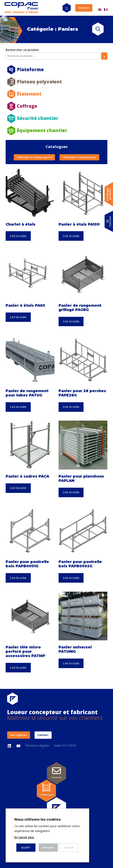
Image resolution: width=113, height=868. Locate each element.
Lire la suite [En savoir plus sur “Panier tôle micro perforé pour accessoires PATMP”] (18, 668)
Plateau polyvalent (39, 82)
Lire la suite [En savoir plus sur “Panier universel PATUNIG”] (71, 663)
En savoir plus (24, 837)
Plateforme (30, 69)
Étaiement (29, 94)
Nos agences (19, 735)
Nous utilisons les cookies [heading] (38, 819)
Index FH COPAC (65, 745)
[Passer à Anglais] (100, 8)
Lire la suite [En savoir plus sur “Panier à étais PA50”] (18, 317)
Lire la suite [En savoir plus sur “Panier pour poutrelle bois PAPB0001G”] (18, 578)
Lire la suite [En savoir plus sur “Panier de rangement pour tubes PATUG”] (18, 407)
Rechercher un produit (22, 50)
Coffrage (27, 106)
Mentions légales (37, 745)
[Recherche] (104, 56)
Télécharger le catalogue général (34, 157)
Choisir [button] (69, 848)
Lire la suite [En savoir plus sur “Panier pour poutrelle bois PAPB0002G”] (71, 578)
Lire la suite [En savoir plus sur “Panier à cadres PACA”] (18, 488)
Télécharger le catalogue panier (79, 157)
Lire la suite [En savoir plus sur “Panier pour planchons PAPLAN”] (71, 492)
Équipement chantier (42, 130)
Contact (84, 8)
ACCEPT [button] (26, 848)
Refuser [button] (48, 848)
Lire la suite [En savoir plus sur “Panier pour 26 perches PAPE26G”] (71, 407)
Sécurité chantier (38, 118)
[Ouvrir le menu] (67, 8)
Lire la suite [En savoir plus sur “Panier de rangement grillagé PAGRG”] (71, 321)
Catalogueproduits (109, 194)
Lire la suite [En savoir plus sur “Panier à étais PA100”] (71, 236)
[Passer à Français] (106, 8)
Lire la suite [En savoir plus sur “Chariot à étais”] (18, 236)
